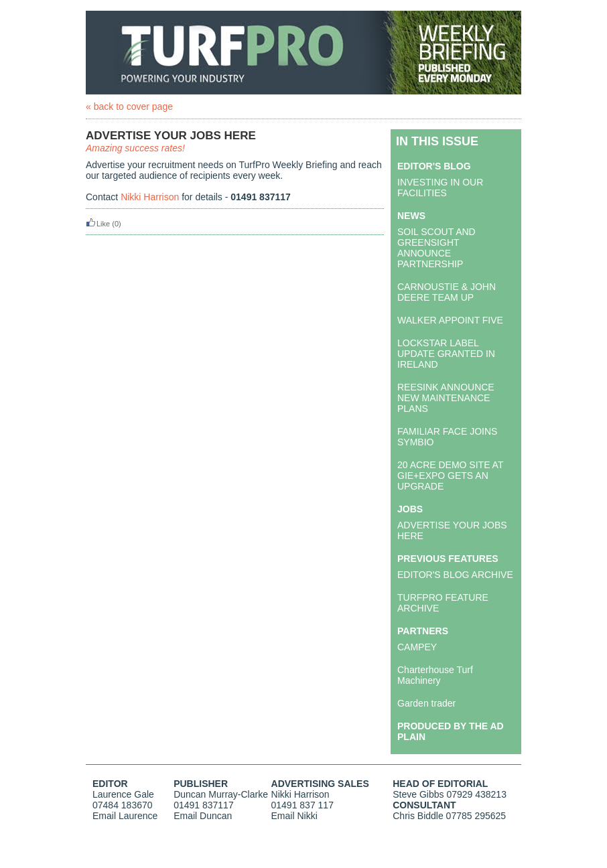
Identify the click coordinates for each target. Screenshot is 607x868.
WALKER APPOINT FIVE (450, 320)
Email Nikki (294, 816)
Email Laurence (125, 816)
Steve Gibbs (418, 794)
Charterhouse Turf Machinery (435, 675)
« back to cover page (129, 106)
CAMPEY (417, 647)
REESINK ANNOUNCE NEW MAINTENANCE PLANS (446, 398)
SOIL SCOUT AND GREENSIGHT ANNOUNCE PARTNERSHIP (436, 248)
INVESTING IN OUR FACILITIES (440, 188)
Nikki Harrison (150, 197)
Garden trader (426, 703)
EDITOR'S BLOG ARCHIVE (455, 575)
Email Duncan (203, 816)
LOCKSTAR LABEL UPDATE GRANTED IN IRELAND (446, 354)
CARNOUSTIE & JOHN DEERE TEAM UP (447, 292)
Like (98, 224)
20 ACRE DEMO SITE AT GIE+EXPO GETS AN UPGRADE (450, 476)
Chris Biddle (418, 816)
